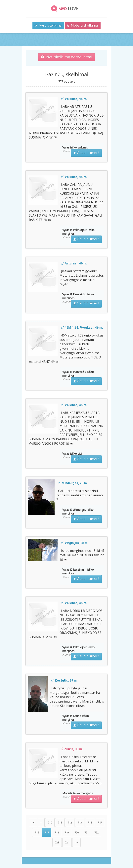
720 (77, 832)
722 (96, 832)
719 (67, 832)
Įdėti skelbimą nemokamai (67, 57)
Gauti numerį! (86, 153)
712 (70, 822)
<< (33, 822)
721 (87, 832)
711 (60, 822)
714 (90, 822)
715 (100, 822)
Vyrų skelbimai (48, 25)
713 (80, 822)
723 (57, 842)
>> (76, 842)
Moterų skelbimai (83, 25)
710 (50, 822)
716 (37, 832)
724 (67, 842)
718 (57, 832)
